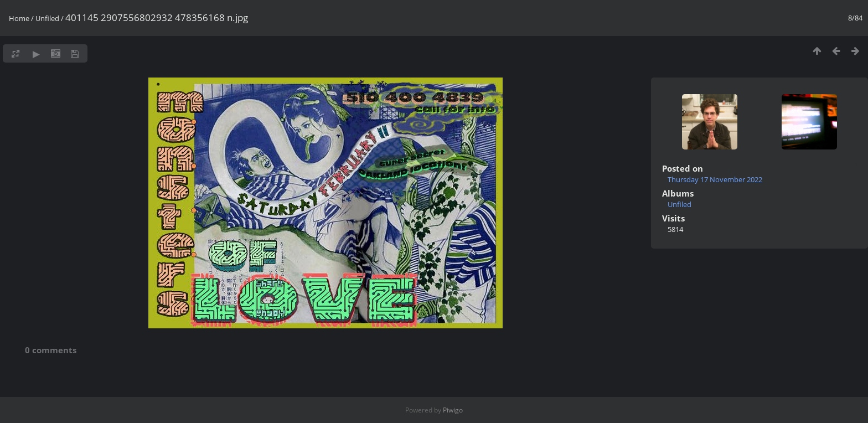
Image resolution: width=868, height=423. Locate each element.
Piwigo (453, 410)
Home (19, 18)
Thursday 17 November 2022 (715, 179)
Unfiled (47, 18)
